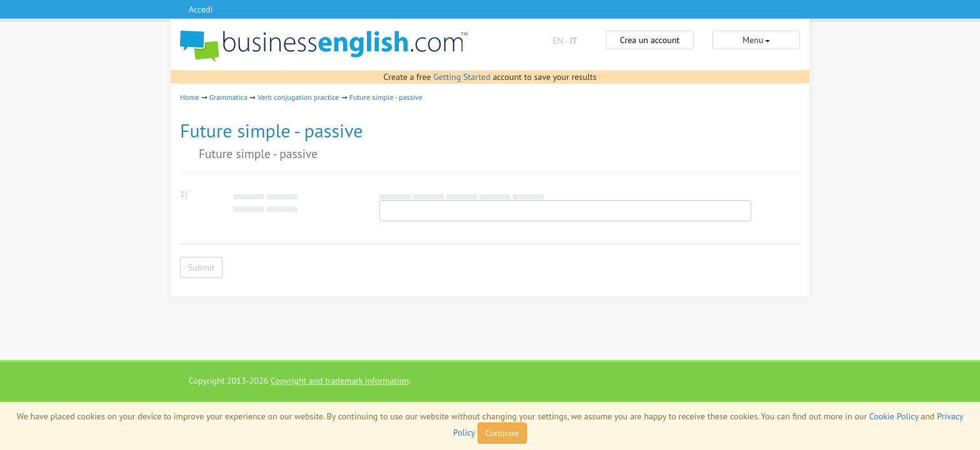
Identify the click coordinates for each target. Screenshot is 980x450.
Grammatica (228, 97)
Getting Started (462, 77)
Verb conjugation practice (298, 97)
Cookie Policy (894, 416)
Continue (502, 433)
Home (189, 97)
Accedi (201, 9)
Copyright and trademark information (340, 381)
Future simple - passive (386, 97)
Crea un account (650, 40)
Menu (756, 40)
